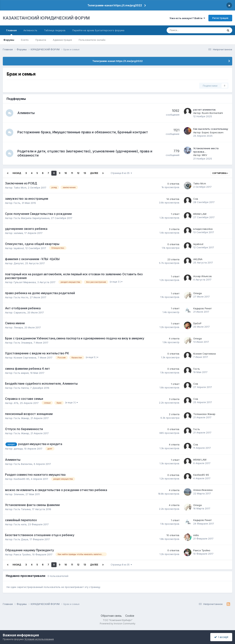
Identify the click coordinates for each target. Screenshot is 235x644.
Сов (196, 199)
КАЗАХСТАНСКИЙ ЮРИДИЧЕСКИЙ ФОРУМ (46, 18)
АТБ (16, 403)
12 (78, 173)
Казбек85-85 (22, 479)
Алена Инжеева (203, 490)
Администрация (62, 40)
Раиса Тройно (22, 554)
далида (18, 449)
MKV (204, 155)
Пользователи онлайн (92, 40)
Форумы (9, 40)
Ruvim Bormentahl (212, 113)
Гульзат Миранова (25, 282)
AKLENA (198, 259)
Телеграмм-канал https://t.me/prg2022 (115, 5)
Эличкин (19, 494)
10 (66, 173)
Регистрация (220, 18)
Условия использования (39, 639)
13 (85, 173)
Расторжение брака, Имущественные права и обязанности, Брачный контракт (83, 132)
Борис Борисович (213, 132)
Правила (41, 40)
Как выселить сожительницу (211, 129)
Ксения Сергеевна (25, 358)
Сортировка (220, 173)
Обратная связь (111, 616)
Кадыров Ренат (202, 308)
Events (25, 40)
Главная (11, 32)
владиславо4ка (203, 229)
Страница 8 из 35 (121, 173)
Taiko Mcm (20, 188)
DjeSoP (197, 323)
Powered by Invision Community (118, 624)
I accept (221, 637)
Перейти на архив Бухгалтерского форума (98, 30)
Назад (17, 173)
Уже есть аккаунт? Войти (187, 18)
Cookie (130, 616)
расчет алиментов (204, 110)
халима (18, 233)
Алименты (26, 113)
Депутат (19, 263)
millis (196, 535)
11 (72, 173)
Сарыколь (20, 312)
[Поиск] (183, 30)
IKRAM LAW (200, 214)
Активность (30, 30)
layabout (19, 248)
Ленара (18, 327)
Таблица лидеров (55, 30)
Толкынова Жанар (204, 414)
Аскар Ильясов (203, 276)
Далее (94, 173)
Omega (197, 293)
